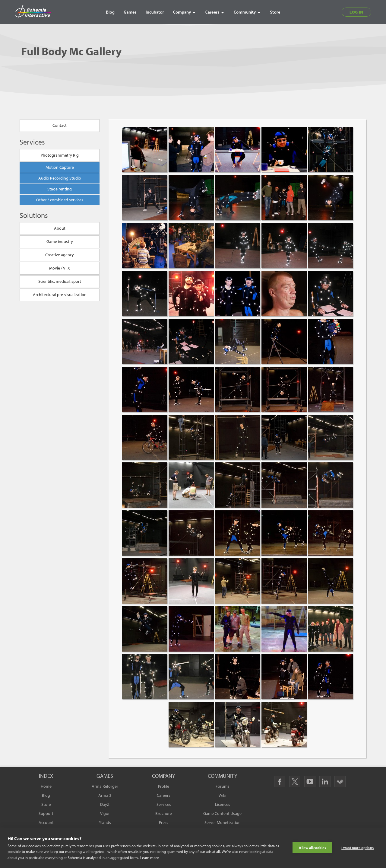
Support (46, 813)
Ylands (105, 822)
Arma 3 (105, 795)
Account (46, 822)
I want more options (358, 848)
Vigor (105, 813)
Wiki (222, 795)
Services (164, 804)
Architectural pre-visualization (60, 295)
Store (46, 804)
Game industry (60, 242)
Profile (164, 786)
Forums (223, 786)
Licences (223, 804)
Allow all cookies (312, 848)
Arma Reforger (105, 786)
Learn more (150, 857)
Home (46, 786)
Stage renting (60, 189)
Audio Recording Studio (60, 178)
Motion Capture (60, 167)
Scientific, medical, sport (60, 282)
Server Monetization (223, 822)
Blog (46, 795)
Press (164, 822)
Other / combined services (60, 200)
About (60, 228)
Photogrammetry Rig (60, 155)
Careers (164, 795)
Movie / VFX (60, 268)
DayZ (105, 804)
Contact (60, 126)
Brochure (164, 813)
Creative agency (60, 255)
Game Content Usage (222, 813)
